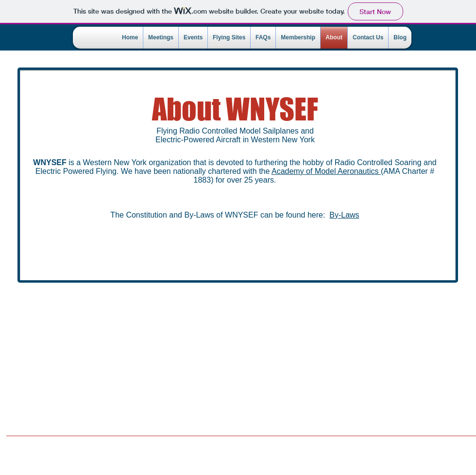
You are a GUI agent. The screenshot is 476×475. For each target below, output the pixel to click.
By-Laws (344, 215)
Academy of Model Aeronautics (326, 171)
